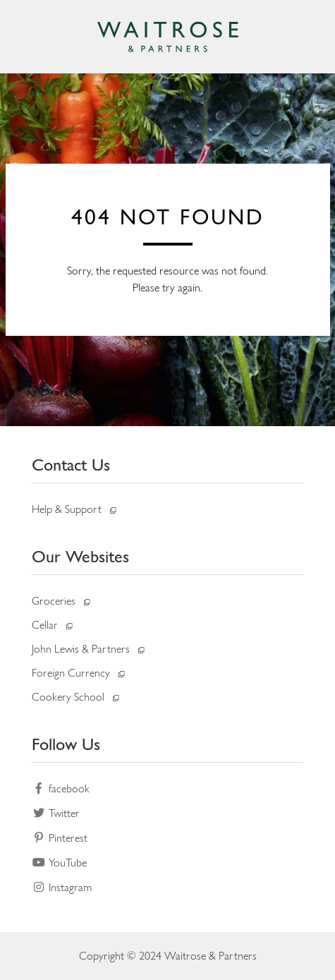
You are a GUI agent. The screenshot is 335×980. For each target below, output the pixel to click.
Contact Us (71, 465)
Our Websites (80, 556)
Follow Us (66, 744)
